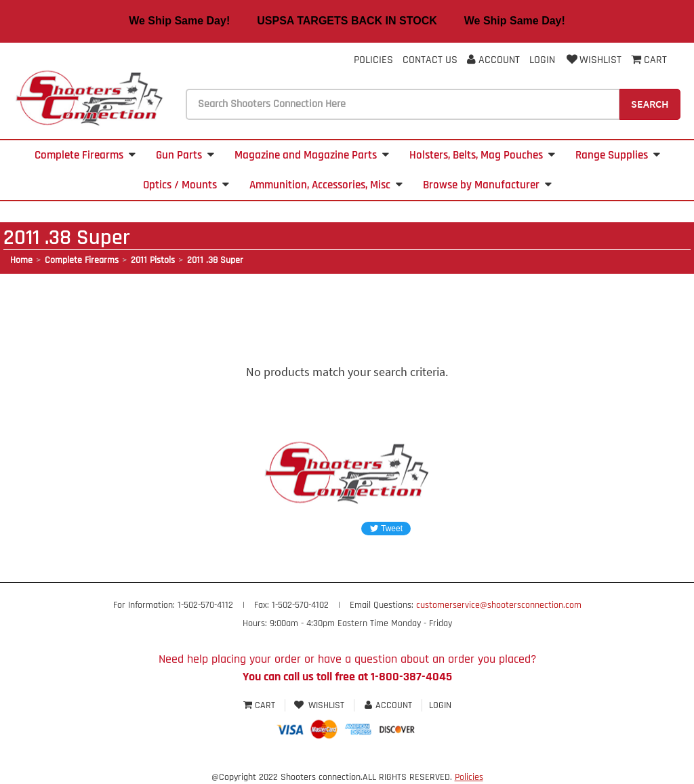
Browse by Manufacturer (487, 185)
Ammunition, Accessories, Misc (326, 185)
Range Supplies (618, 155)
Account (493, 60)
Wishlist (593, 60)
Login (542, 60)
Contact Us (430, 60)
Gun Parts (185, 155)
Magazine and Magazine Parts (312, 155)
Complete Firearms (85, 155)
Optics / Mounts (186, 185)
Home (21, 260)
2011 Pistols (153, 260)
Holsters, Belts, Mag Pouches (482, 155)
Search (650, 104)
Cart (261, 705)
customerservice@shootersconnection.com (499, 605)
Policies (373, 60)
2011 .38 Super (215, 260)
